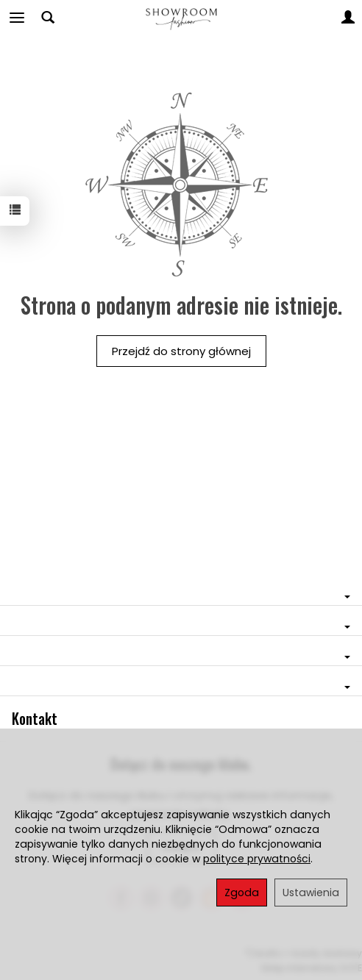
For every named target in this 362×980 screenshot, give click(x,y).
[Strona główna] (181, 18)
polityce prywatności (257, 859)
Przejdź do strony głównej (181, 351)
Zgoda (242, 893)
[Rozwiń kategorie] (17, 18)
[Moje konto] (348, 18)
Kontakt (35, 719)
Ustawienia (311, 893)
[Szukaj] (48, 18)
